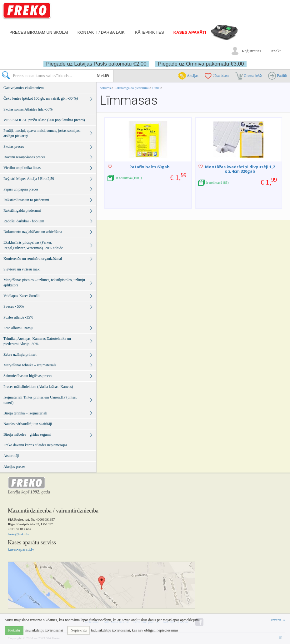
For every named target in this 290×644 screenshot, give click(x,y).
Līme (156, 88)
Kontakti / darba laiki (102, 32)
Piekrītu (14, 630)
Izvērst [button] (278, 620)
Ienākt (276, 51)
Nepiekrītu (79, 630)
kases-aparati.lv (21, 549)
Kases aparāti (190, 32)
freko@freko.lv (18, 534)
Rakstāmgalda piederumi (132, 88)
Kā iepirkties (149, 32)
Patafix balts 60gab (150, 167)
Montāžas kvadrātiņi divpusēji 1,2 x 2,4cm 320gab (240, 169)
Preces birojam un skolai (39, 32)
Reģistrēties (251, 51)
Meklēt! (104, 76)
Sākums (105, 88)
